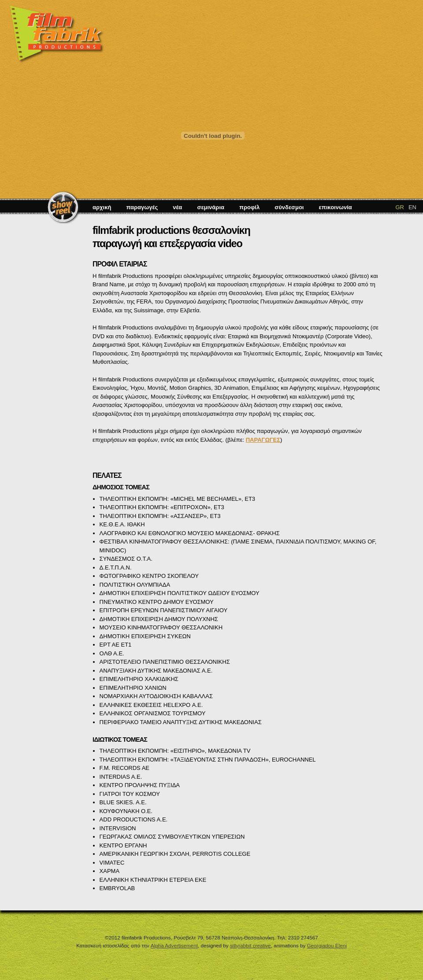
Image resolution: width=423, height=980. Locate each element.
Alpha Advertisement (174, 945)
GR (400, 207)
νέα (177, 207)
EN (412, 207)
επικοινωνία (336, 207)
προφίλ (249, 207)
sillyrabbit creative (250, 945)
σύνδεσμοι (289, 207)
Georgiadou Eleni (327, 945)
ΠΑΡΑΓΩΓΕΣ (263, 440)
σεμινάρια (211, 207)
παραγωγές (142, 207)
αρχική (102, 207)
